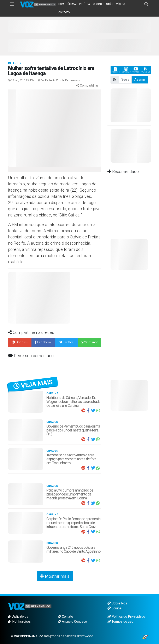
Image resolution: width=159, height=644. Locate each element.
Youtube (136, 70)
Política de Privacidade (126, 617)
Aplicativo (145, 70)
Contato (65, 617)
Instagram (126, 70)
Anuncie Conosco (72, 622)
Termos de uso (120, 622)
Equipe (114, 608)
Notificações (19, 622)
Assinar (140, 79)
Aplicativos (18, 617)
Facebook (115, 70)
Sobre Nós (117, 603)
